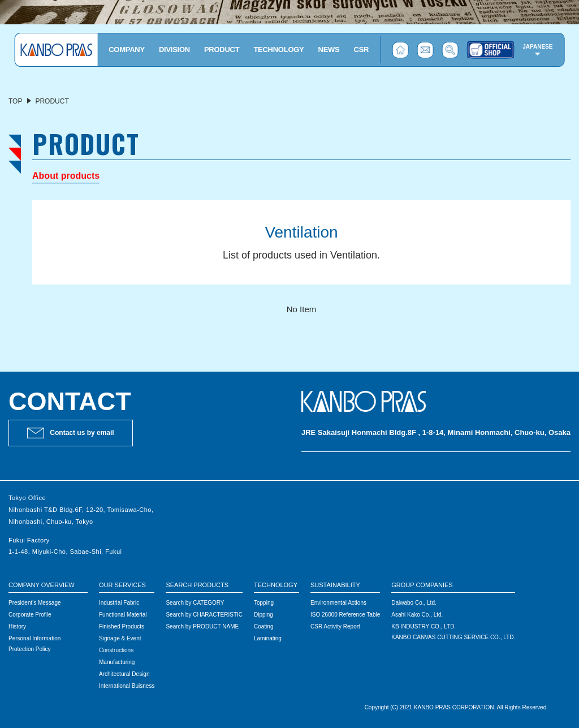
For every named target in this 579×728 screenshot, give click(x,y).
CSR (362, 49)
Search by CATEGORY (195, 603)
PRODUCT (222, 49)
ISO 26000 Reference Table (345, 615)
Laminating (268, 638)
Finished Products (122, 626)
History (17, 626)
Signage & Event (120, 638)
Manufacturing (117, 662)
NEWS (329, 49)
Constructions (116, 650)
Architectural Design (124, 674)
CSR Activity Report (335, 626)
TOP (15, 101)
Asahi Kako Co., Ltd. (417, 615)
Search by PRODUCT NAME (202, 626)
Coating (263, 626)
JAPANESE (537, 47)
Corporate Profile (30, 615)
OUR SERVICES (122, 585)
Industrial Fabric (119, 603)
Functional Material (123, 615)
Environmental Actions (338, 603)
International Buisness (127, 686)
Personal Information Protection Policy (34, 644)
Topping (264, 603)
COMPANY (127, 49)
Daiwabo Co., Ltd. (414, 603)
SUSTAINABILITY (335, 585)
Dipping (263, 615)
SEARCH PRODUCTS (197, 585)
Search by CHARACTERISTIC (204, 615)
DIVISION (174, 49)
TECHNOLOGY (278, 49)
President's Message (35, 603)
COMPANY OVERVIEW (42, 585)
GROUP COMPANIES (422, 585)
